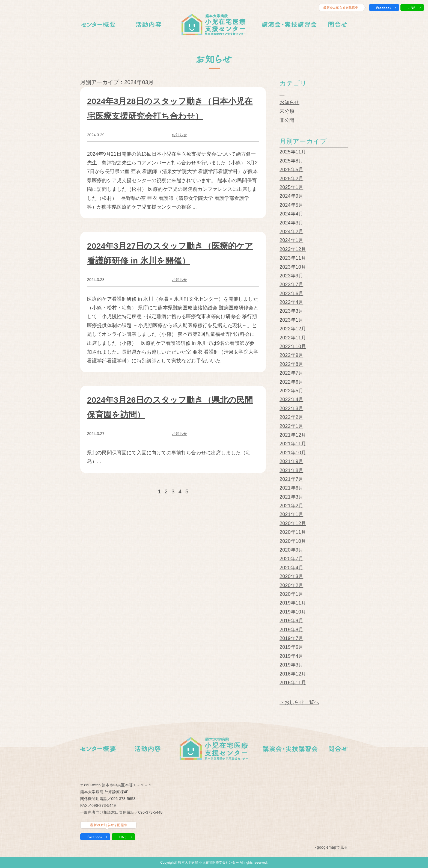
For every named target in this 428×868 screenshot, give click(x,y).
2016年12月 (293, 674)
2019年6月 (291, 647)
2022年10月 (293, 346)
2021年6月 (291, 488)
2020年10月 (293, 541)
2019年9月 (291, 621)
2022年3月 (291, 408)
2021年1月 (291, 514)
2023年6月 (291, 294)
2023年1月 (291, 320)
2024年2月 (291, 232)
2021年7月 (291, 479)
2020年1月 (291, 594)
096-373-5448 (150, 812)
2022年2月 (291, 417)
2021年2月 (291, 506)
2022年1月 (291, 426)
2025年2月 (291, 179)
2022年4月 (291, 399)
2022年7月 (291, 373)
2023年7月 (291, 285)
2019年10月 (293, 612)
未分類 (287, 111)
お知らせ (179, 135)
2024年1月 (291, 240)
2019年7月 (291, 638)
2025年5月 (291, 170)
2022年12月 (293, 329)
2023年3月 (291, 311)
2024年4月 (291, 214)
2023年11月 (293, 258)
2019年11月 (293, 603)
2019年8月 (291, 630)
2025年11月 (293, 152)
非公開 (287, 120)
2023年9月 (291, 276)
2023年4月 (291, 302)
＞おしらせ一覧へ (299, 702)
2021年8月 (291, 470)
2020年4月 (291, 568)
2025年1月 (291, 187)
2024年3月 (291, 223)
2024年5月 (291, 205)
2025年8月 (291, 161)
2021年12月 (293, 435)
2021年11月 (293, 444)
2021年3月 (291, 497)
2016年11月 (293, 683)
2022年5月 (291, 391)
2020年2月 (291, 585)
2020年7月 (291, 559)
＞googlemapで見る (330, 847)
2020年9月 (291, 550)
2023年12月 (293, 249)
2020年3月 (291, 576)
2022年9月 (291, 355)
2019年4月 (291, 656)
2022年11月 (293, 338)
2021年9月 (291, 461)
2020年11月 (293, 532)
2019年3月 (291, 665)
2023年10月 (293, 267)
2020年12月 (293, 523)
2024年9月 (291, 196)
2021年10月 (293, 453)
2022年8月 (291, 364)
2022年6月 (291, 382)
